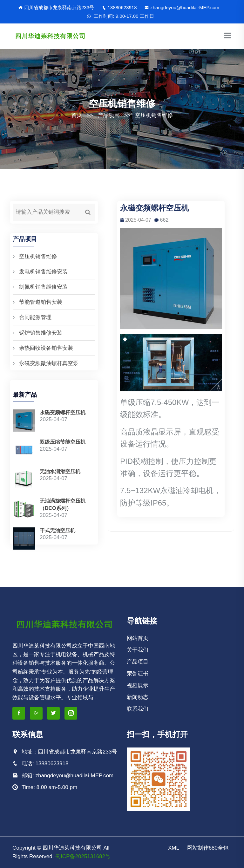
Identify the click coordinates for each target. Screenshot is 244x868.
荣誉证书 (138, 673)
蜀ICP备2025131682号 (83, 856)
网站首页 (138, 638)
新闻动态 (138, 697)
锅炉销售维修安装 (41, 333)
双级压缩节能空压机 (63, 442)
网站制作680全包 (208, 848)
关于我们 (138, 650)
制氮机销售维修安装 (43, 287)
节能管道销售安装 (41, 302)
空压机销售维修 (154, 115)
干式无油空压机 (58, 530)
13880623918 (119, 7)
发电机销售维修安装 (43, 272)
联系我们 (138, 709)
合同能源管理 (35, 317)
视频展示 (138, 685)
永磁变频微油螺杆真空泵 (49, 363)
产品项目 (109, 115)
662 (162, 220)
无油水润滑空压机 (60, 471)
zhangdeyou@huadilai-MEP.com (182, 7)
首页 (77, 115)
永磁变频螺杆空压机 (63, 412)
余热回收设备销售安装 (46, 348)
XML (174, 848)
